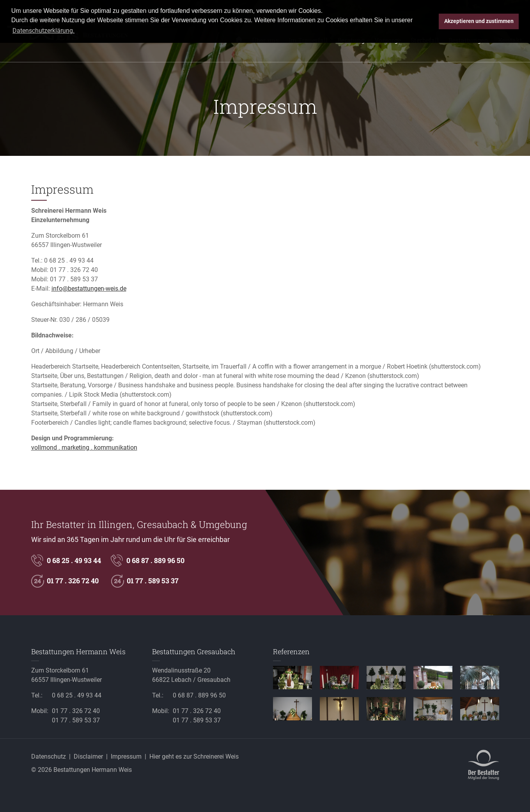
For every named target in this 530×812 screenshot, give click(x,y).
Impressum (126, 756)
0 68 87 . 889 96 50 (155, 560)
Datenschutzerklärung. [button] (43, 31)
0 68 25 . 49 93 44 (69, 260)
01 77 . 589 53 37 (74, 279)
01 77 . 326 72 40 (74, 270)
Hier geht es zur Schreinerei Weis (194, 756)
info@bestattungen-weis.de (89, 289)
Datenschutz (49, 756)
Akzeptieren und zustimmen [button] (479, 21)
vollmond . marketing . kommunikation (84, 447)
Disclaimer (88, 756)
